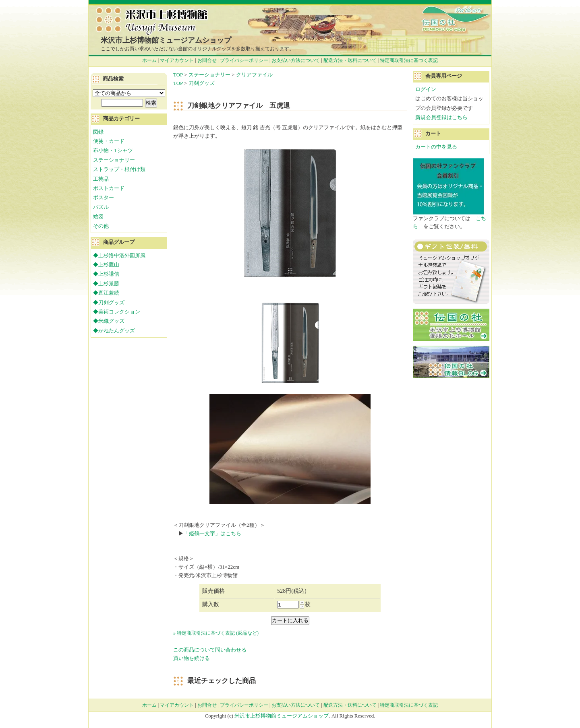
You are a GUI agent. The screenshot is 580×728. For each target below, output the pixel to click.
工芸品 (101, 179)
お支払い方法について (296, 60)
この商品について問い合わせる (210, 650)
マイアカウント (177, 60)
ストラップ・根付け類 (119, 169)
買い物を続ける (192, 658)
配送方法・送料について (350, 60)
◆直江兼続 (106, 293)
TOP (178, 75)
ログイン (426, 89)
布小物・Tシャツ (113, 150)
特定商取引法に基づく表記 (409, 60)
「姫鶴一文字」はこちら (212, 533)
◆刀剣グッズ (109, 302)
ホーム (149, 60)
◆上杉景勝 (106, 284)
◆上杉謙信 (106, 274)
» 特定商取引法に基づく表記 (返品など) (216, 633)
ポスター (104, 197)
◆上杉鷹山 (106, 265)
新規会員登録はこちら (441, 117)
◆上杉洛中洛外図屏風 (119, 255)
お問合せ (207, 60)
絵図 (98, 216)
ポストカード (109, 188)
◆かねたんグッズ (114, 331)
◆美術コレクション (117, 312)
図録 (98, 132)
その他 (101, 226)
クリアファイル (254, 75)
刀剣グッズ (202, 83)
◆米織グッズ (109, 321)
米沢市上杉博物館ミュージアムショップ (166, 40)
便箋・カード (109, 141)
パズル (101, 207)
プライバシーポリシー (244, 60)
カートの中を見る (436, 147)
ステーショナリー (209, 75)
